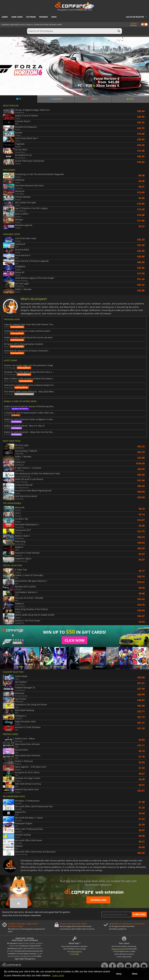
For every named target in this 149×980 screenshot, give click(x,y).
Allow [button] (135, 974)
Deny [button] (119, 974)
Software (31, 17)
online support (76, 951)
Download (98, 900)
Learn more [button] (58, 975)
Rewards (44, 17)
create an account (118, 949)
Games (5, 17)
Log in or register (135, 17)
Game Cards (17, 17)
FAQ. (77, 954)
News (54, 17)
